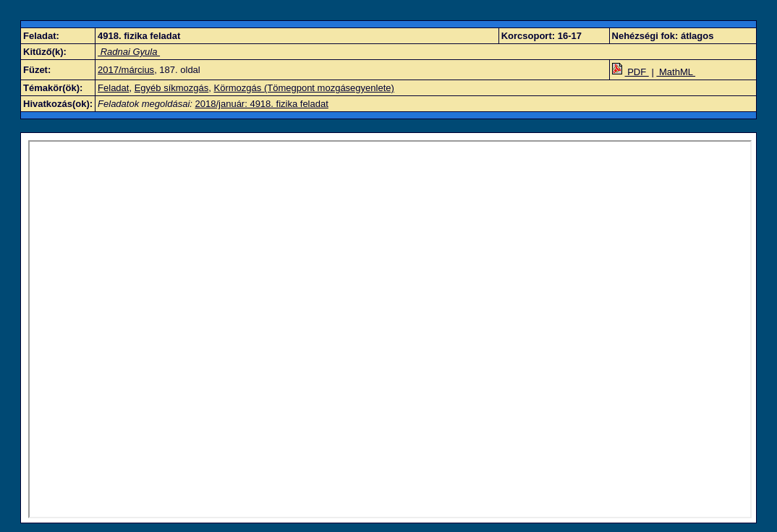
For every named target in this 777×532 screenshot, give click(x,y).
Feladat (113, 88)
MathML (676, 72)
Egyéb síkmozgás (172, 88)
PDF (630, 72)
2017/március (126, 70)
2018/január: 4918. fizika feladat (262, 104)
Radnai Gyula (129, 52)
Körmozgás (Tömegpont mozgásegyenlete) (304, 88)
